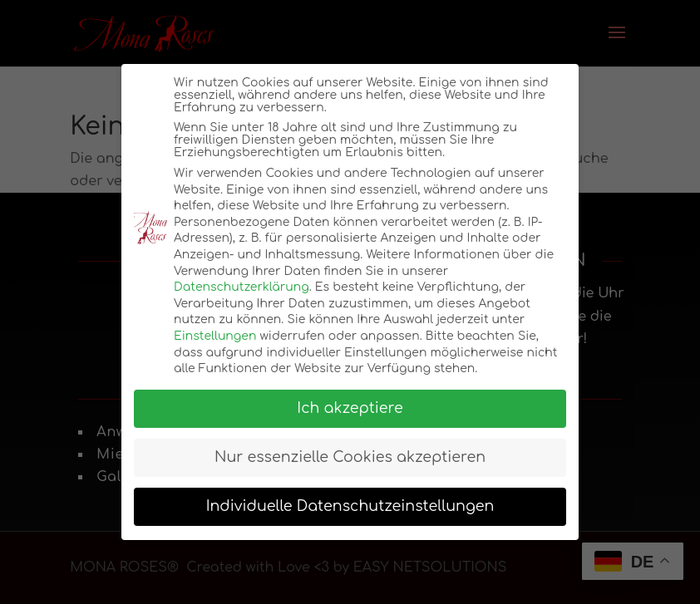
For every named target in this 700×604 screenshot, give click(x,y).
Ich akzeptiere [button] (350, 408)
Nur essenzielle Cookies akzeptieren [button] (350, 457)
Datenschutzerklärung (242, 287)
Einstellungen (215, 336)
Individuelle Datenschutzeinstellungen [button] (350, 506)
